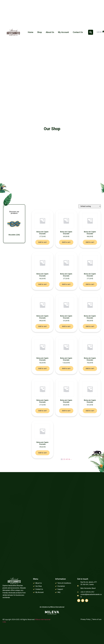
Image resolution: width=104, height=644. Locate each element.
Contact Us (78, 32)
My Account (63, 32)
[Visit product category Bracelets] (14, 226)
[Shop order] (90, 206)
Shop (39, 32)
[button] (91, 32)
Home (31, 32)
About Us (50, 32)
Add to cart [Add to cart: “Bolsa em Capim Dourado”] (42, 242)
